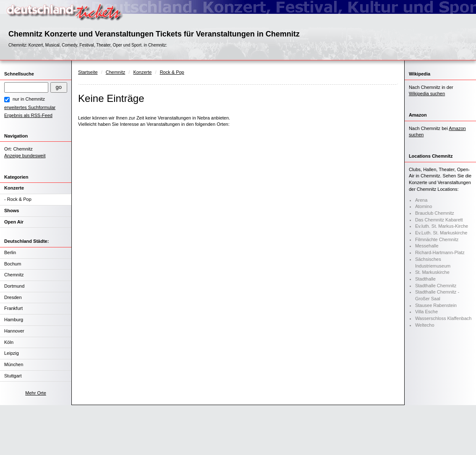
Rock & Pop (19, 199)
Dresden (13, 297)
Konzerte (14, 188)
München (14, 364)
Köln (9, 342)
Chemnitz (14, 275)
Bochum (13, 264)
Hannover (14, 331)
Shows (12, 211)
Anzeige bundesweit (25, 156)
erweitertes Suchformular (30, 107)
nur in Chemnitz (29, 99)
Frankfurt (13, 308)
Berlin (10, 252)
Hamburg (14, 320)
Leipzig (12, 353)
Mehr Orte (36, 393)
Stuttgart (13, 376)
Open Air (14, 222)
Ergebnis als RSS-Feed (28, 115)
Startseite (88, 72)
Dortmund (14, 286)
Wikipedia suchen (427, 94)
